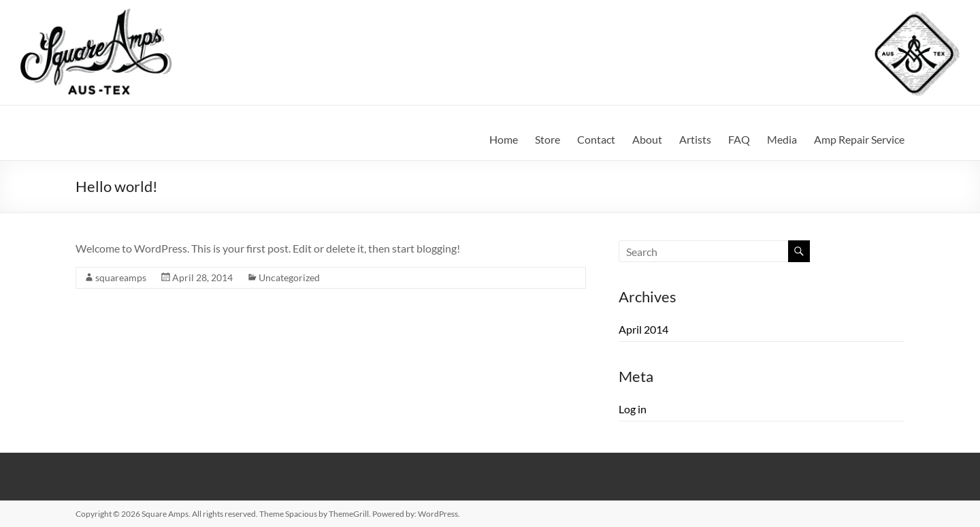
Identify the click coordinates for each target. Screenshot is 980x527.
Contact (596, 139)
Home (504, 139)
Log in (633, 409)
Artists (695, 139)
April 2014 (643, 329)
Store (548, 139)
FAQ (739, 139)
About (647, 139)
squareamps (121, 277)
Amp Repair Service (859, 139)
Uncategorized (289, 277)
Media (782, 139)
